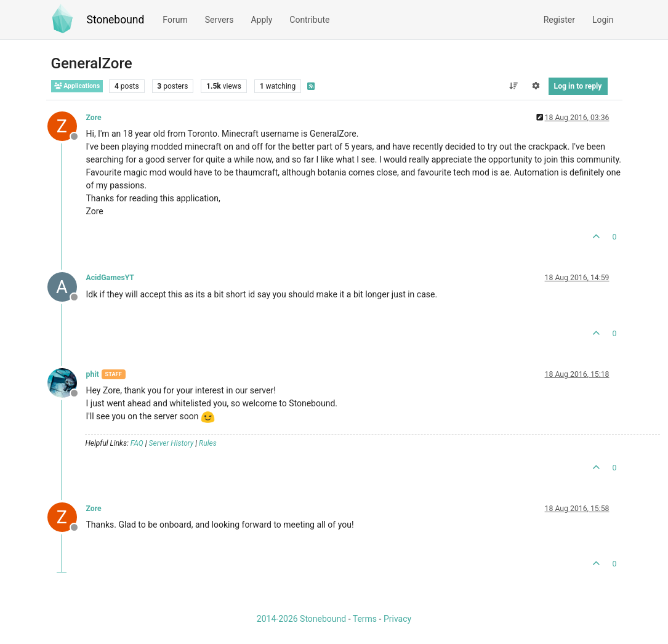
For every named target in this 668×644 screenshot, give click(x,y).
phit (93, 374)
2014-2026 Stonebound (301, 619)
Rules (208, 443)
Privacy (397, 619)
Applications (77, 86)
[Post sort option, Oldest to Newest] (513, 86)
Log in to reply (578, 86)
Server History (171, 443)
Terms (365, 619)
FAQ (137, 443)
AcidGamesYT (110, 278)
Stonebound (116, 20)
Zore (94, 118)
